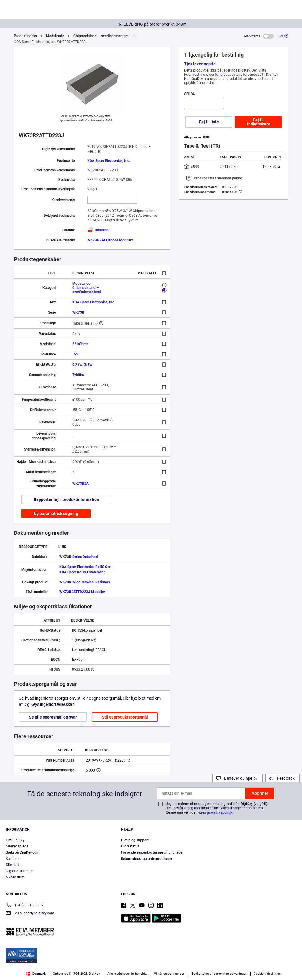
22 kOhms (80, 344)
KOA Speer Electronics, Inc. (109, 161)
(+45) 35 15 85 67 (25, 906)
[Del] (283, 36)
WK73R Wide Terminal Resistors (85, 582)
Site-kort (12, 865)
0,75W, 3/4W (82, 365)
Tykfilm (78, 375)
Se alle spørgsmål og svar (53, 717)
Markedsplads (17, 846)
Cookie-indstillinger (268, 974)
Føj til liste (209, 122)
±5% (75, 354)
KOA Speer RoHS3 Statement (82, 572)
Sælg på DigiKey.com (23, 852)
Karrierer (13, 859)
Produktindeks (25, 36)
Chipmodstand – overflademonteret (101, 36)
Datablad (98, 230)
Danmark (36, 974)
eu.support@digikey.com (30, 914)
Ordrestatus (130, 846)
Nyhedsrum (15, 877)
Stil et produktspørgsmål (125, 717)
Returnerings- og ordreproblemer (147, 859)
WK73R (78, 312)
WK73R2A (81, 484)
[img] (33, 11)
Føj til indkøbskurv (258, 122)
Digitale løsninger (20, 871)
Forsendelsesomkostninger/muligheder (152, 852)
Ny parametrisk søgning (56, 514)
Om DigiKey (15, 840)
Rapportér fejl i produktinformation (66, 499)
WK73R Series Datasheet (79, 557)
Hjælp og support (135, 840)
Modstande (55, 36)
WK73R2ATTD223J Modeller (110, 240)
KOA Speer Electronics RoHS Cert (85, 567)
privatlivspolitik (220, 812)
